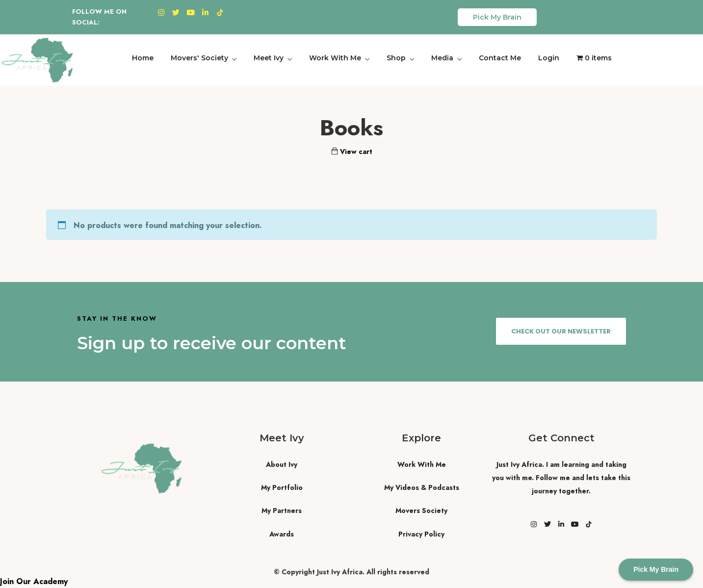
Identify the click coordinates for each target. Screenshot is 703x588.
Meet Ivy (269, 58)
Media (442, 58)
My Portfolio (282, 487)
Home (143, 58)
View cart (352, 152)
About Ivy (282, 464)
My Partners (282, 511)
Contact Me (500, 58)
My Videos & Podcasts (422, 487)
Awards (282, 534)
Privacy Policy (421, 534)
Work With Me (335, 58)
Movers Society (421, 511)
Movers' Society (199, 58)
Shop (396, 58)
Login (549, 58)
